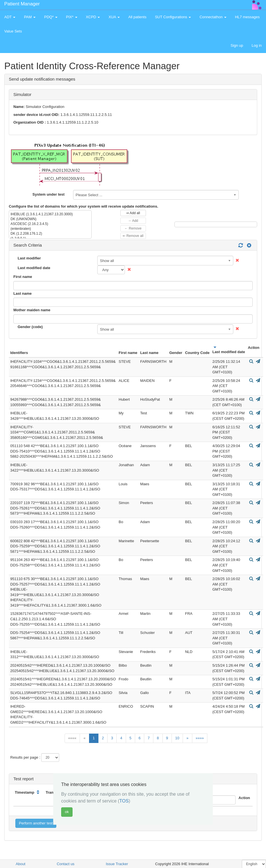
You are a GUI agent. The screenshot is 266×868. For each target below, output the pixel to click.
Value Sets (13, 31)
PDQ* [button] (51, 17)
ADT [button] (10, 17)
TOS (124, 801)
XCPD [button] (93, 17)
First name (23, 277)
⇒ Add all (133, 213)
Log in (257, 45)
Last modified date (34, 268)
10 (177, 738)
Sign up (237, 45)
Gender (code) (30, 327)
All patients (137, 17)
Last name (22, 293)
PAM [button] (30, 17)
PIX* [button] (72, 17)
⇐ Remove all (133, 236)
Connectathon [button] (213, 17)
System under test (49, 194)
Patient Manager (22, 4)
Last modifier (29, 258)
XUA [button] (114, 17)
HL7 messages (247, 17)
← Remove (133, 228)
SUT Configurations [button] (173, 17)
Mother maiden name (32, 310)
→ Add (133, 221)
